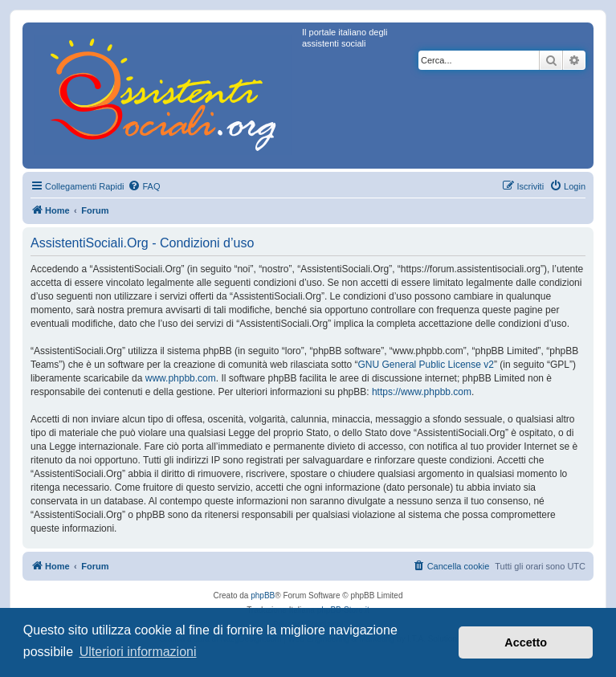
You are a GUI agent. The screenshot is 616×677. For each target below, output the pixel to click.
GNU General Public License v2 (426, 365)
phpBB (263, 595)
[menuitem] (144, 186)
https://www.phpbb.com (422, 392)
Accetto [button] (526, 642)
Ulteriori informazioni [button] (138, 652)
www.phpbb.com (181, 378)
